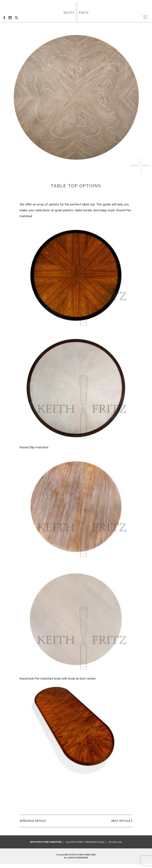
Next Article (122, 821)
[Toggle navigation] (145, 17)
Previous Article (33, 821)
